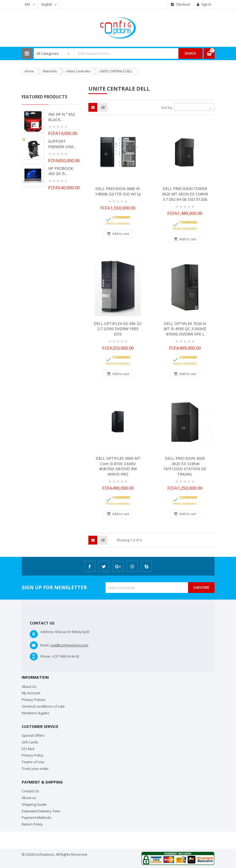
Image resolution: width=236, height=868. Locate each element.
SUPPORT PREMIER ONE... (62, 144)
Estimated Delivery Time (41, 811)
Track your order (35, 769)
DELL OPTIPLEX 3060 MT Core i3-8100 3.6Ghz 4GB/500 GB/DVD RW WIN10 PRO (118, 466)
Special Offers (33, 735)
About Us (29, 686)
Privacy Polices (34, 700)
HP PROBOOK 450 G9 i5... (61, 171)
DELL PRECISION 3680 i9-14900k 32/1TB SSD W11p (118, 191)
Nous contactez (118, 223)
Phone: (46, 656)
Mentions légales (36, 713)
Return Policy (32, 824)
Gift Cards (30, 742)
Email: (45, 645)
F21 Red (28, 749)
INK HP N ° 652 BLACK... (62, 117)
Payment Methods (37, 817)
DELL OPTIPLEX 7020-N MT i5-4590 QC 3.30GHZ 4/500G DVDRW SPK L (185, 329)
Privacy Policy (33, 755)
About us (29, 798)
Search (190, 53)
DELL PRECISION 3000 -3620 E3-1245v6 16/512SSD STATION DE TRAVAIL (185, 466)
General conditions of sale (43, 706)
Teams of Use (33, 762)
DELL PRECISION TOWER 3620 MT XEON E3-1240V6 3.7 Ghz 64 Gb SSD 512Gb (185, 194)
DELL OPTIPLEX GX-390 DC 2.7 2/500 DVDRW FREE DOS (118, 329)
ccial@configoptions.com (69, 645)
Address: (47, 632)
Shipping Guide (34, 804)
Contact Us (30, 791)
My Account (31, 693)
